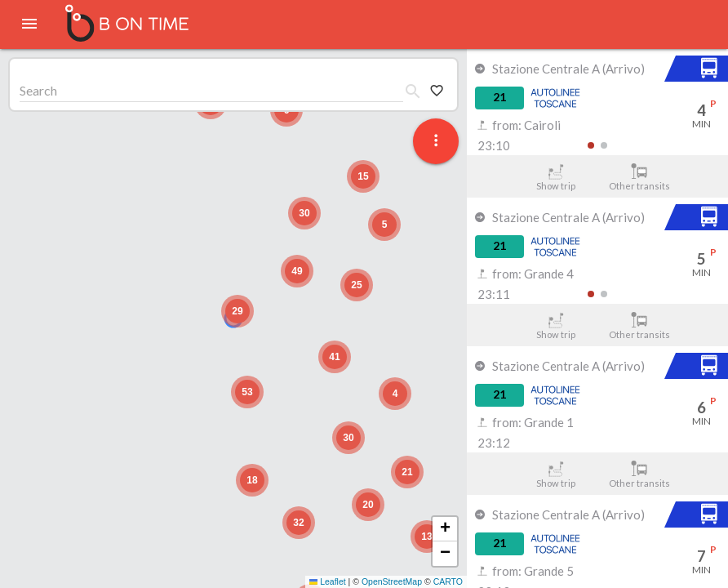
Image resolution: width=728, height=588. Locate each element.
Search (38, 90)
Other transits (639, 177)
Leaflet (328, 581)
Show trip (555, 177)
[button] (237, 311)
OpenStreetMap (392, 581)
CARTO (448, 581)
